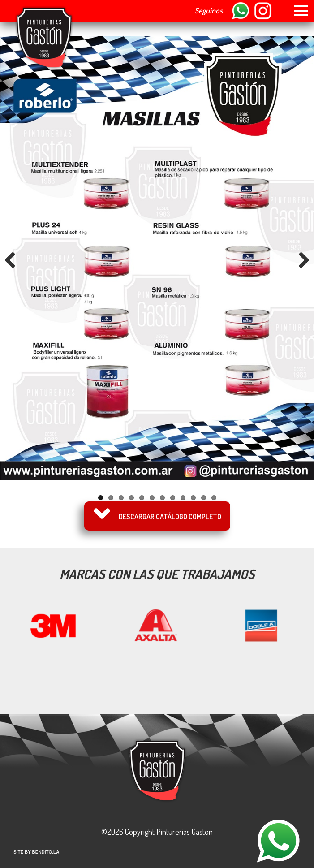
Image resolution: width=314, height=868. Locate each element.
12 (214, 498)
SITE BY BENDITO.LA (36, 852)
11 (204, 498)
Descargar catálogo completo (170, 517)
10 (193, 498)
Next (301, 260)
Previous (13, 260)
